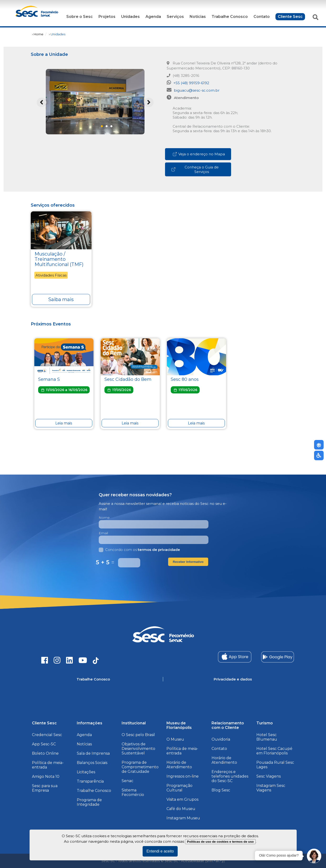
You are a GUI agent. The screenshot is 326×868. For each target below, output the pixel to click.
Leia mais (64, 423)
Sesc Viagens (269, 776)
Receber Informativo (188, 562)
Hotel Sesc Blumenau (267, 737)
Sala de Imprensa (93, 753)
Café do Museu (181, 809)
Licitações (86, 772)
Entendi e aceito (160, 851)
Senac (127, 781)
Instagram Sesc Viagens (271, 788)
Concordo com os (139, 550)
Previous (41, 102)
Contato (262, 17)
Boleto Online (45, 753)
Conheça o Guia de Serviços (195, 169)
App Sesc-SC (44, 744)
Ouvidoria (221, 739)
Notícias (198, 17)
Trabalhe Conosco (230, 17)
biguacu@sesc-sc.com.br (193, 90)
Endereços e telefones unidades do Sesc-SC (230, 776)
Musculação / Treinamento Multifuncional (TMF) (59, 259)
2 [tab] (108, 128)
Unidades (130, 17)
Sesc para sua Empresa (45, 788)
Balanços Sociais (92, 763)
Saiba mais (61, 299)
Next (149, 102)
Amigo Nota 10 (46, 776)
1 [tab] (103, 128)
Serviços (175, 17)
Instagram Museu (183, 818)
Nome (104, 518)
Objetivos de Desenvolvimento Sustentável (138, 749)
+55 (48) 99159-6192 (188, 83)
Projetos (107, 17)
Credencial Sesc (47, 735)
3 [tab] (113, 128)
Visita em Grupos (182, 799)
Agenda (153, 17)
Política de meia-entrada (48, 765)
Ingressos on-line (183, 776)
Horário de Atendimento (179, 765)
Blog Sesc (221, 790)
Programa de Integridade (89, 802)
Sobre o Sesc (80, 17)
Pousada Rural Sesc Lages (275, 765)
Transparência (90, 781)
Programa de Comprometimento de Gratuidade (140, 767)
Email (103, 533)
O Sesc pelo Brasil (138, 735)
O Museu (175, 739)
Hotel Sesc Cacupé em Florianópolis (274, 751)
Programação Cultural (179, 788)
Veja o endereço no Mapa (199, 154)
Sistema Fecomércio (133, 792)
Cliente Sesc (290, 17)
